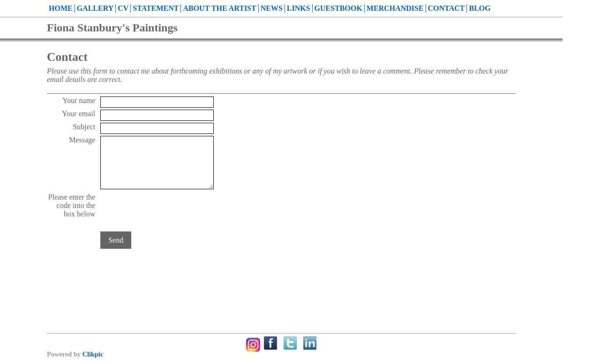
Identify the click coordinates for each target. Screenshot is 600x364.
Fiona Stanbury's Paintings (112, 28)
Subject (84, 127)
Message (82, 140)
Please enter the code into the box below (72, 205)
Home (61, 8)
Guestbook (338, 8)
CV (123, 8)
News (272, 8)
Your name (79, 100)
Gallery (95, 8)
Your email (79, 114)
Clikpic (93, 354)
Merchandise (395, 8)
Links (299, 8)
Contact (446, 8)
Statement (156, 8)
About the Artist (219, 8)
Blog (480, 8)
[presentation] (172, 211)
